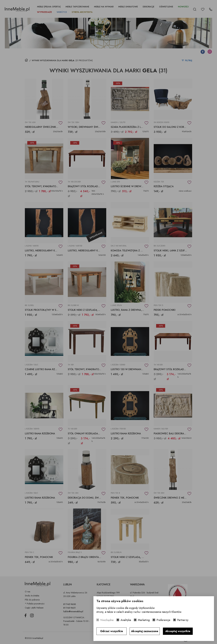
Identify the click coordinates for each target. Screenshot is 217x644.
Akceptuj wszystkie (178, 631)
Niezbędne (107, 620)
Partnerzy (183, 620)
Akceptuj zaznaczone (145, 631)
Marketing (144, 620)
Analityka (126, 620)
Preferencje (163, 620)
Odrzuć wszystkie (112, 631)
